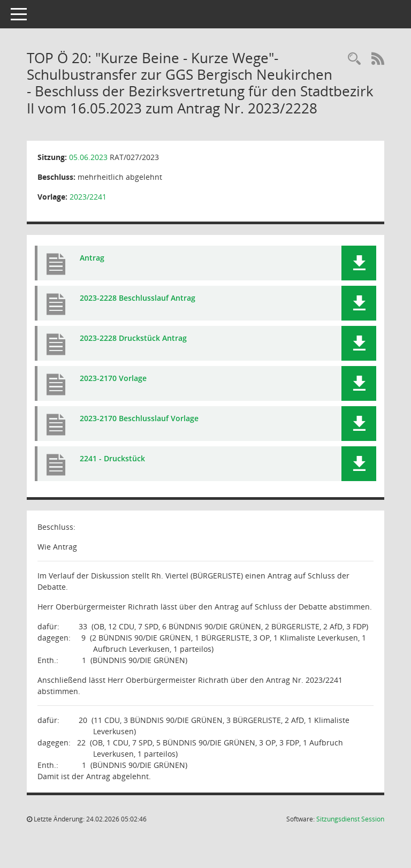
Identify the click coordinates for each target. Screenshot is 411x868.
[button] (359, 263)
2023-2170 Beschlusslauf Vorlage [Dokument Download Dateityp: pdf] (139, 418)
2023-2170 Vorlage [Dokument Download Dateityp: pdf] (113, 378)
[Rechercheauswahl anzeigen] (354, 59)
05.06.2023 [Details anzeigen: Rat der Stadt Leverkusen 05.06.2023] (88, 157)
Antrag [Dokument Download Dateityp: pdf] (92, 258)
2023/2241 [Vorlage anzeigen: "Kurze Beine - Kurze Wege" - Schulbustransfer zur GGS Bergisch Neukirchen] (88, 197)
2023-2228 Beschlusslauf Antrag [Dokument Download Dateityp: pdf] (138, 298)
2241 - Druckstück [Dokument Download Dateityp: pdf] (112, 458)
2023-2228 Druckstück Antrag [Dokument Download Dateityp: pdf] (133, 338)
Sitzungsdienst (350, 819)
